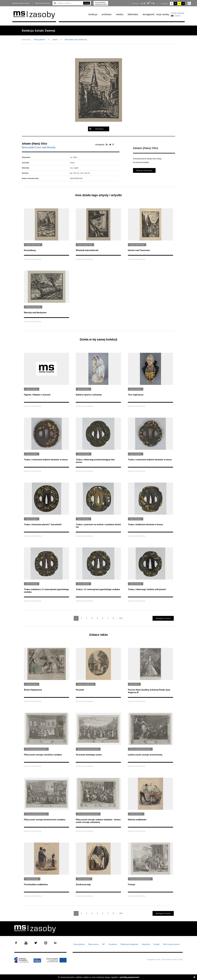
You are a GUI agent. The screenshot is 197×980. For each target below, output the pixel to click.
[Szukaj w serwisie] (68, 3)
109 (121, 913)
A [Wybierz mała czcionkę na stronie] (142, 3)
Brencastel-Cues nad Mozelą (76, 40)
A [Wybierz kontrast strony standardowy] (172, 3)
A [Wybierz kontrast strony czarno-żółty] (183, 3)
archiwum (107, 14)
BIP (104, 944)
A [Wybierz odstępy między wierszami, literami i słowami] (154, 3)
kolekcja (93, 14)
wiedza (120, 14)
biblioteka (133, 14)
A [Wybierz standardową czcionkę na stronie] (145, 3)
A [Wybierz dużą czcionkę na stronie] (149, 3)
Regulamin (146, 944)
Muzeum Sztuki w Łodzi (21, 3)
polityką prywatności (130, 977)
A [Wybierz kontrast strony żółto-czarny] (179, 3)
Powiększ (100, 129)
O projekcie (113, 944)
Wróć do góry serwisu (172, 944)
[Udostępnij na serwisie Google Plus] (107, 145)
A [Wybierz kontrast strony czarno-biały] (175, 3)
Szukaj (87, 3)
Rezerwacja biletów (43, 3)
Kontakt (157, 944)
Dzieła (55, 40)
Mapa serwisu (94, 944)
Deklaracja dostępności (129, 944)
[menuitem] (94, 14)
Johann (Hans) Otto (34, 143)
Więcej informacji (144, 170)
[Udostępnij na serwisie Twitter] (111, 145)
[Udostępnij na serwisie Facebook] (113, 145)
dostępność (149, 14)
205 (121, 618)
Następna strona (163, 618)
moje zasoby (163, 14)
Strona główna (40, 40)
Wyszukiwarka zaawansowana (101, 3)
